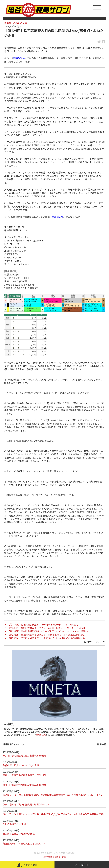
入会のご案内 (27, 865)
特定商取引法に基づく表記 (54, 857)
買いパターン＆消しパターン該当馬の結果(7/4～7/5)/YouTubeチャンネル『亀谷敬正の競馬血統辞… (54, 814)
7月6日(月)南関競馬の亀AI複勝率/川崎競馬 (24, 785)
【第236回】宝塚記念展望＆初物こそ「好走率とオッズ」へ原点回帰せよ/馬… (47, 635)
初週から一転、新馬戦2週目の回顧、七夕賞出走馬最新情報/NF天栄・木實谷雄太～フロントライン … (54, 795)
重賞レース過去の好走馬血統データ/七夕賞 (25, 775)
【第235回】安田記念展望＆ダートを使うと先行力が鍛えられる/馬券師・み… (47, 638)
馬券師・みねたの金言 (16, 23)
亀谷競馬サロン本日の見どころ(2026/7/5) (24, 843)
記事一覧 (102, 744)
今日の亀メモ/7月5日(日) (15, 824)
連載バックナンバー (95, 641)
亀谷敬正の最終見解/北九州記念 (19, 834)
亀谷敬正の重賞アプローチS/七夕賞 (21, 765)
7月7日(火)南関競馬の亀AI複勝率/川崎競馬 (24, 755)
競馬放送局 (19, 58)
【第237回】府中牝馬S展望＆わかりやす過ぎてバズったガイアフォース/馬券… (48, 631)
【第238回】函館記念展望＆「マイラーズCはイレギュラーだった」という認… (48, 628)
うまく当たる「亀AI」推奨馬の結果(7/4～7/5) (26, 804)
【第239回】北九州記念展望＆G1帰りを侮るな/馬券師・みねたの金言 (43, 624)
